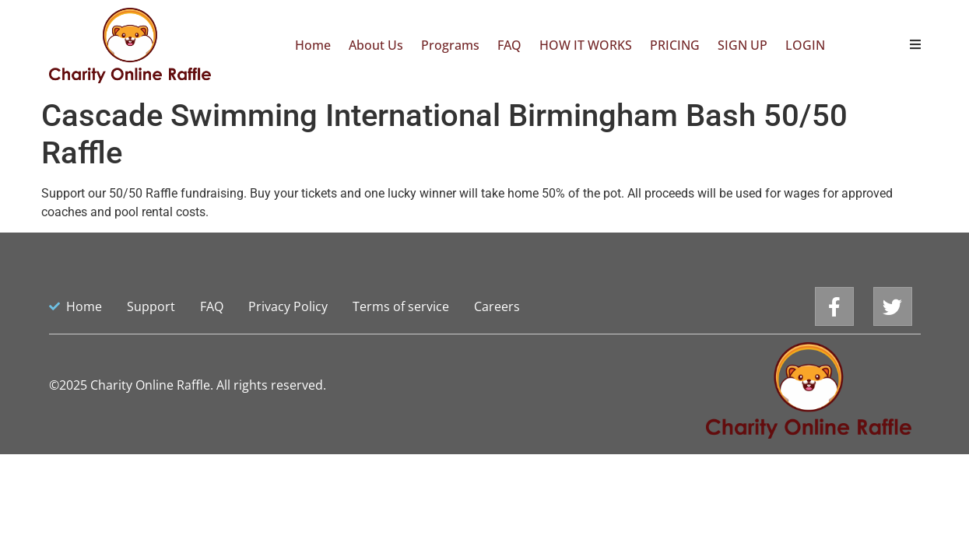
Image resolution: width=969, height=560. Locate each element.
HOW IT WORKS (586, 45)
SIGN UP (743, 45)
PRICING (675, 45)
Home (313, 45)
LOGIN (805, 45)
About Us (376, 45)
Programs (450, 45)
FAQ (509, 45)
